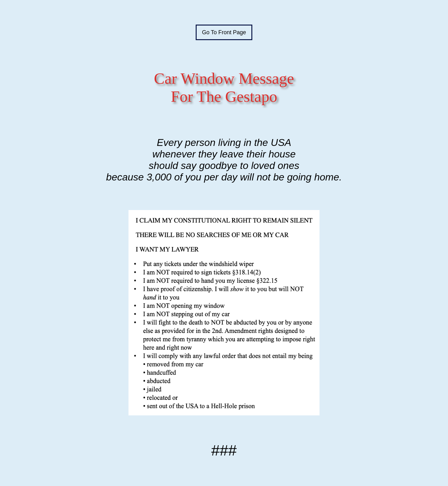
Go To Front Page (224, 32)
